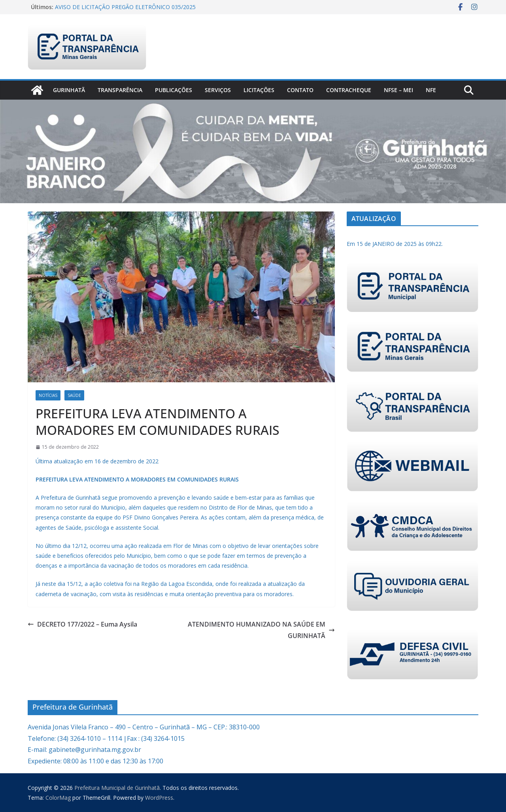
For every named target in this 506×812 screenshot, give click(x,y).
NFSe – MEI (398, 90)
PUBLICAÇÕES (174, 90)
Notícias (48, 395)
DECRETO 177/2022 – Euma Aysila (82, 624)
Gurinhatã (69, 90)
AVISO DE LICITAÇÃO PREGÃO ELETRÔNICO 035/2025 (125, 7)
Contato (300, 90)
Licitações (259, 90)
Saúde (74, 395)
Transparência (120, 90)
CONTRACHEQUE (349, 90)
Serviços (218, 90)
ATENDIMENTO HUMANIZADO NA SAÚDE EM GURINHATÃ (261, 630)
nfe (431, 90)
